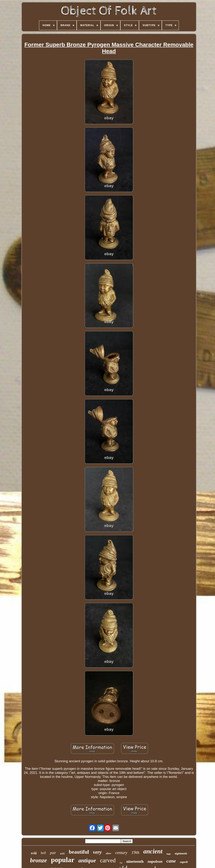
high (169, 854)
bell (43, 853)
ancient (153, 851)
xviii (34, 853)
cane (171, 861)
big (121, 863)
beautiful (79, 852)
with (62, 854)
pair (53, 853)
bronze (39, 860)
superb (184, 862)
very (97, 852)
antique (87, 860)
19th (135, 852)
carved (108, 860)
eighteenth (181, 854)
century (121, 853)
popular (63, 860)
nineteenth (135, 861)
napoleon (155, 861)
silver (109, 853)
